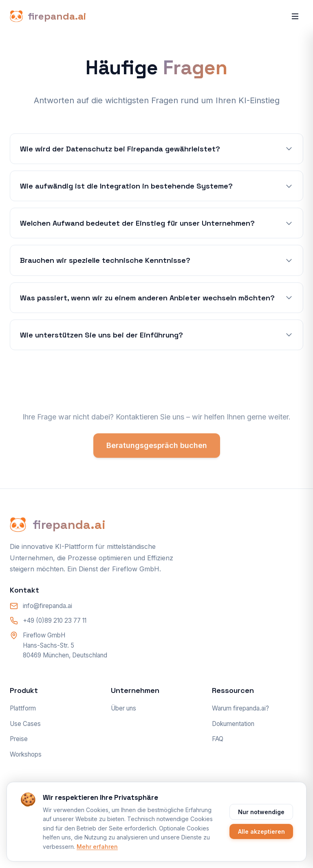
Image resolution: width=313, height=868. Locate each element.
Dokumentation (233, 724)
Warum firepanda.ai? (240, 708)
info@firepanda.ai (47, 606)
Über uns (123, 708)
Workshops (26, 754)
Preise (19, 739)
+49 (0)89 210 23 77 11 (55, 620)
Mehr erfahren (97, 847)
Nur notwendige (261, 812)
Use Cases (25, 724)
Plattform (23, 708)
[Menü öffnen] (295, 16)
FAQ (218, 739)
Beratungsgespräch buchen (157, 447)
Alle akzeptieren (261, 831)
